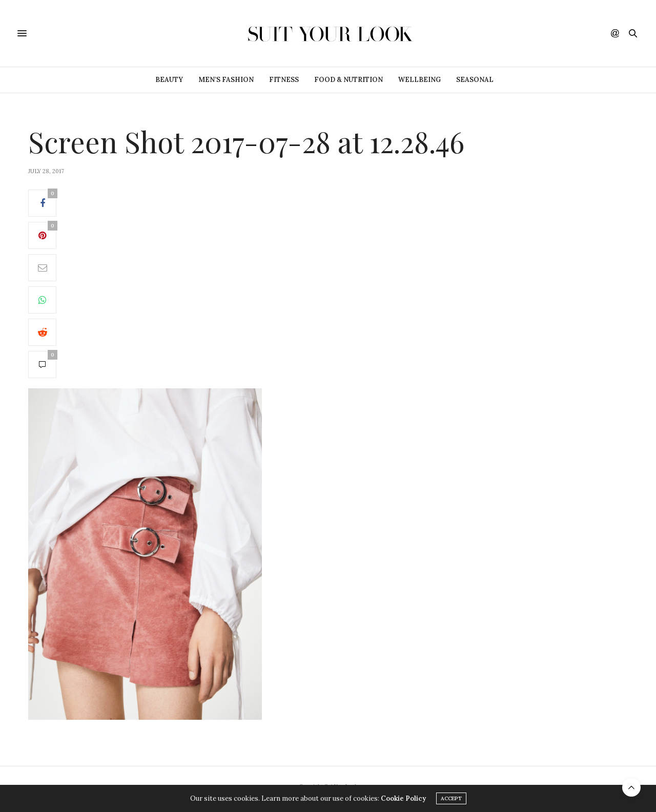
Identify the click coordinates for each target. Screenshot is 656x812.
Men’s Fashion (226, 80)
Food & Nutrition (348, 80)
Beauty (169, 80)
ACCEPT (451, 798)
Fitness (284, 80)
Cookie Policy (403, 798)
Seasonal (475, 80)
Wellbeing (419, 80)
